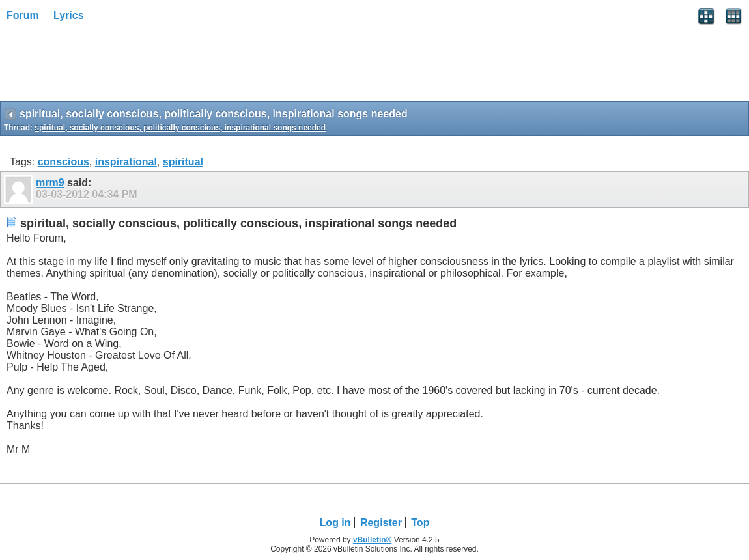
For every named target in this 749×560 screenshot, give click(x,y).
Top (420, 523)
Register (381, 523)
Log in (335, 523)
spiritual (183, 162)
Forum (23, 15)
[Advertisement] (104, 66)
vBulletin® (373, 540)
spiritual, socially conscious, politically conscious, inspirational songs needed (180, 128)
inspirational (126, 162)
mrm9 (50, 183)
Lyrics (69, 15)
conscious (64, 162)
